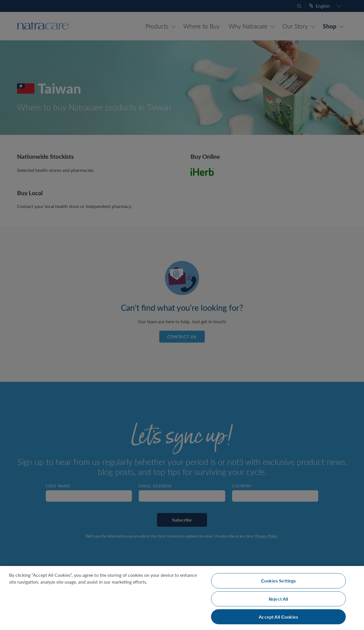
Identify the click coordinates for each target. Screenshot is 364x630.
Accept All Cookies (278, 617)
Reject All (279, 599)
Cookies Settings (279, 581)
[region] (182, 598)
